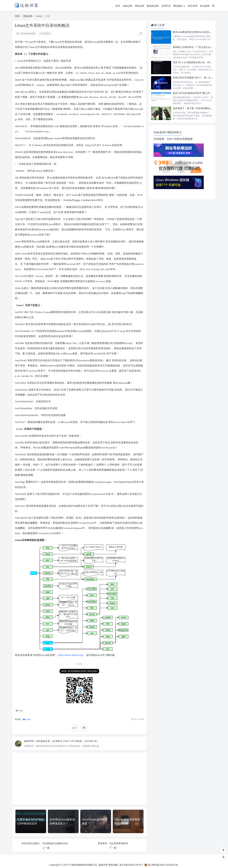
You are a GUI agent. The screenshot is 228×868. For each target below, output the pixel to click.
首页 (118, 6)
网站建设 (179, 6)
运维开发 (166, 6)
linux (19, 711)
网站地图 (113, 865)
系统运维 (140, 6)
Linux (39, 16)
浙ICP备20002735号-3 (131, 865)
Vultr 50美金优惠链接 (180, 139)
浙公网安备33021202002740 (163, 865)
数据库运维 (153, 6)
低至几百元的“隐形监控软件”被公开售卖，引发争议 (199, 93)
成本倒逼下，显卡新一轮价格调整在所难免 (195, 108)
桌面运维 (127, 6)
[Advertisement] (80, 779)
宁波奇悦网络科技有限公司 (83, 865)
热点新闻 (205, 6)
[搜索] (213, 6)
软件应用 (193, 6)
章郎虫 (59, 741)
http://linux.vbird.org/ (71, 655)
